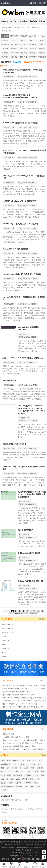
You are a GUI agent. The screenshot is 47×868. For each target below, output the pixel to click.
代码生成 (33, 44)
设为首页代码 (9, 734)
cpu (8, 768)
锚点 (40, 760)
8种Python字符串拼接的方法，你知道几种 (20, 224)
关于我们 (19, 783)
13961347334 (10, 823)
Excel (26, 768)
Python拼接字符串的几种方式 (15, 249)
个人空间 (24, 44)
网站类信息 (42, 57)
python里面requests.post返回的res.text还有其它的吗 (24, 707)
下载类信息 (14, 44)
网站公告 (14, 57)
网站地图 (42, 3)
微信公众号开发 (33, 37)
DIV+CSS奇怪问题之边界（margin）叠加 (19, 746)
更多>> (43, 681)
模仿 (32, 779)
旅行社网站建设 (33, 27)
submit (4, 772)
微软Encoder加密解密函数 (29, 553)
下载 (3, 760)
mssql (33, 764)
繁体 (42, 772)
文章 (32, 768)
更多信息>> (42, 619)
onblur (36, 775)
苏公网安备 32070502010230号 (34, 859)
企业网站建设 (20, 27)
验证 (28, 760)
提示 (9, 775)
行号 (29, 772)
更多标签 (43, 755)
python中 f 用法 (9, 380)
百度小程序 (15, 800)
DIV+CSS (33, 40)
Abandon (28, 783)
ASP (14, 40)
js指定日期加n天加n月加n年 (14, 444)
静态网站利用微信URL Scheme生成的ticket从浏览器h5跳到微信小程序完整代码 (32, 494)
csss (27, 786)
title (3, 768)
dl (7, 779)
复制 (34, 760)
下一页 (25, 614)
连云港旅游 (18, 775)
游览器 (25, 779)
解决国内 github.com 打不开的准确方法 (19, 201)
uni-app (42, 36)
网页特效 (42, 53)
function (40, 768)
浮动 (11, 772)
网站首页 (5, 21)
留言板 (12, 31)
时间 (9, 760)
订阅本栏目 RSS (41, 62)
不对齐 (4, 790)
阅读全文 (29, 88)
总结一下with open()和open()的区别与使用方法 (23, 358)
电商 (42, 44)
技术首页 (5, 36)
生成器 (36, 772)
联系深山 (42, 21)
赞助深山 (5, 812)
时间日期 (14, 53)
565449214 (20, 856)
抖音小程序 (5, 800)
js (27, 764)
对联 (36, 783)
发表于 (20, 77)
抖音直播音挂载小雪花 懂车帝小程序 (18, 692)
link (32, 786)
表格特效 (24, 49)
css (3, 779)
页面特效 (14, 49)
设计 (12, 779)
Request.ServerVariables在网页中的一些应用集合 (23, 743)
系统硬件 (5, 57)
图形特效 (42, 49)
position (28, 775)
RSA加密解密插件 (25, 530)
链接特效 (33, 53)
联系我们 (31, 809)
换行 (39, 764)
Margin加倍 (6, 764)
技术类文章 (33, 57)
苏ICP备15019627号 (14, 859)
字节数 (14, 768)
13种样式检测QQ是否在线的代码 (16, 737)
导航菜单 (33, 49)
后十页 (17, 614)
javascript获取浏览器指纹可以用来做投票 (20, 123)
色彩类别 (24, 53)
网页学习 (24, 57)
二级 (18, 779)
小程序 (5, 31)
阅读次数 (7, 77)
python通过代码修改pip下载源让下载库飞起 (20, 704)
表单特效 (5, 53)
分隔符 (4, 783)
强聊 (17, 772)
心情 (3, 775)
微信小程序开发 (23, 37)
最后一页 (33, 614)
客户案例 (24, 21)
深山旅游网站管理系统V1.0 (12, 786)
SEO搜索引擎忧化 (5, 45)
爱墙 (22, 760)
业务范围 (33, 21)
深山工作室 (17, 62)
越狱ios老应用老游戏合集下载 (30, 581)
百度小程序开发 (14, 37)
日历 (11, 783)
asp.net (23, 40)
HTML (42, 40)
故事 (42, 775)
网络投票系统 (7, 27)
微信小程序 (24, 800)
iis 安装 (21, 764)
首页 (34, 3)
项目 (23, 772)
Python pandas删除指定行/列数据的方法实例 (22, 274)
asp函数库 (5, 40)
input (38, 786)
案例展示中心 (22, 809)
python (5, 49)
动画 (38, 779)
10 (11, 614)
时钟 (14, 764)
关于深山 (14, 21)
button (16, 760)
